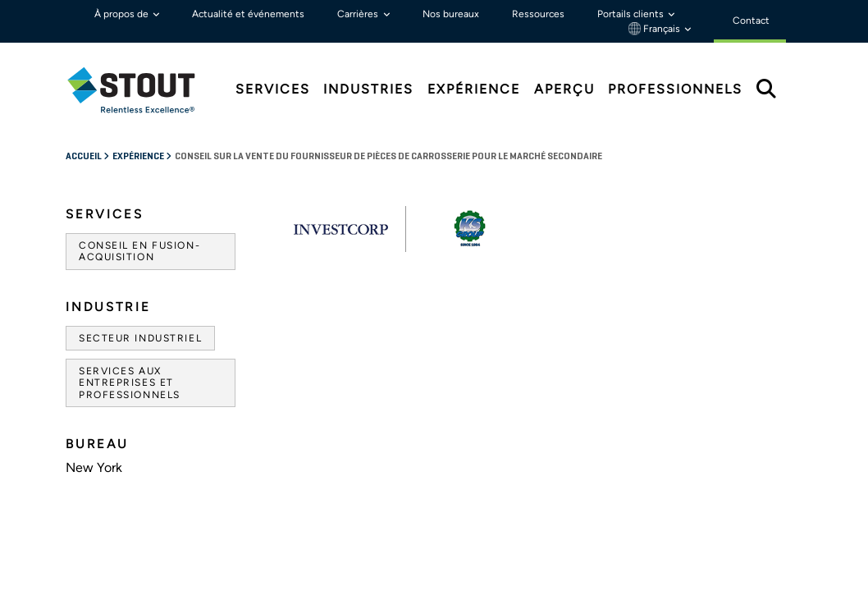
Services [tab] (273, 89)
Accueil (85, 157)
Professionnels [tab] (675, 89)
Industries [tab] (368, 89)
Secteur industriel (140, 338)
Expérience (139, 157)
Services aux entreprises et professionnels (130, 383)
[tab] (144, 90)
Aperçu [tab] (564, 89)
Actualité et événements (248, 14)
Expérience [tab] (474, 89)
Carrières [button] (359, 14)
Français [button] (656, 29)
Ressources (538, 14)
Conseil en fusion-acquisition (139, 251)
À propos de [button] (123, 14)
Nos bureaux (451, 14)
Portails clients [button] (632, 14)
